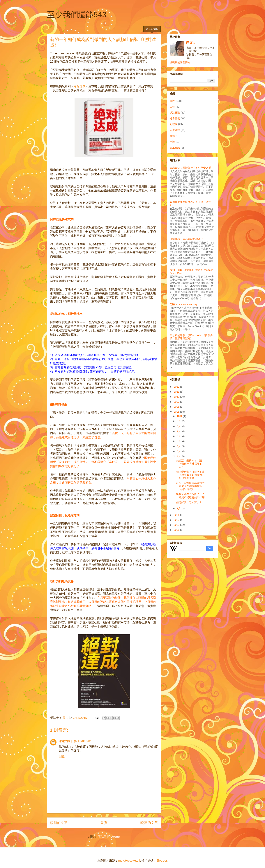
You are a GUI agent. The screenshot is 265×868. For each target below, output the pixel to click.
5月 (179, 441)
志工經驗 (175, 148)
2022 (177, 387)
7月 (179, 431)
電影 (172, 136)
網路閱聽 (175, 113)
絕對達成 (79, 86)
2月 (179, 456)
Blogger (161, 860)
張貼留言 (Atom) (109, 837)
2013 (177, 520)
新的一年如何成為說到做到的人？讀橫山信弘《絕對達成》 (190, 486)
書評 (172, 101)
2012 (177, 525)
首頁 (104, 823)
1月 (179, 508)
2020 (177, 397)
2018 (177, 407)
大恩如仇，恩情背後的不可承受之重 (190, 168)
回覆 (62, 756)
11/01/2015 (85, 741)
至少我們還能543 (77, 15)
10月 (180, 416)
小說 (172, 142)
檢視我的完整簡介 (180, 62)
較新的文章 (59, 823)
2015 (177, 412)
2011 (177, 530)
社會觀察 (175, 118)
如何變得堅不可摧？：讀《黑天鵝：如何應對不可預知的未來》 (190, 475)
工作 (172, 107)
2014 (177, 515)
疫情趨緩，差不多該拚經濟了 (186, 239)
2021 (177, 392)
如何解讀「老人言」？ (189, 502)
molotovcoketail (129, 860)
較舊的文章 (149, 823)
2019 (177, 402)
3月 (179, 451)
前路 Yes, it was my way (183, 304)
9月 (179, 421)
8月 (179, 426)
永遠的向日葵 (68, 741)
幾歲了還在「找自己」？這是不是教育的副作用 (190, 496)
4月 (179, 446)
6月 (179, 436)
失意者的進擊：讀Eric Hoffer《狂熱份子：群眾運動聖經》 (191, 337)
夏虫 (193, 43)
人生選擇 (175, 130)
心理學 (174, 124)
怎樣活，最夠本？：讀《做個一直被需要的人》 (189, 464)
